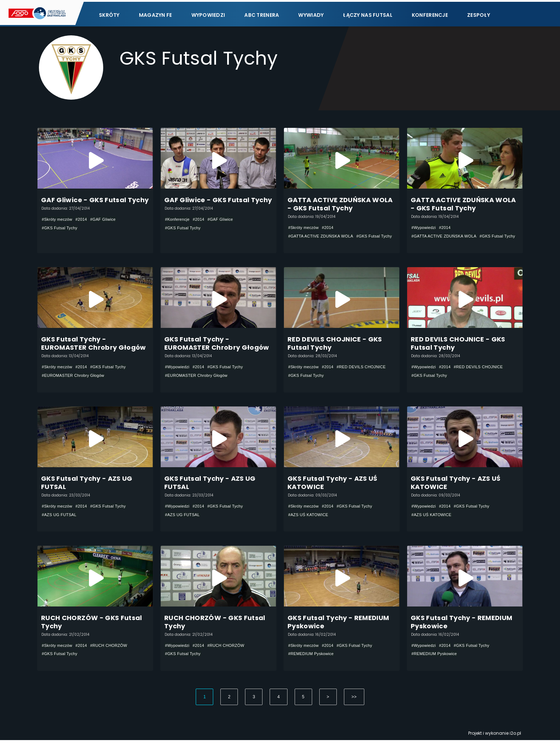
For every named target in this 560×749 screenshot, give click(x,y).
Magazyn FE (156, 13)
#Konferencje (178, 220)
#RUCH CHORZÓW (114, 653)
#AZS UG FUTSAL (61, 520)
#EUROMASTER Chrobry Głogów (76, 378)
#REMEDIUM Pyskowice (313, 661)
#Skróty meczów (58, 220)
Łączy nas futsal (367, 13)
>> (354, 706)
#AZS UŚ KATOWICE (310, 520)
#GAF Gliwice (108, 220)
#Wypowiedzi (425, 228)
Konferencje (430, 13)
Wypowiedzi (208, 13)
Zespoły (479, 13)
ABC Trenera (262, 13)
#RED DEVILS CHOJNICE (315, 378)
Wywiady (311, 13)
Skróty (109, 13)
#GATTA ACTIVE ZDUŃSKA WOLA (324, 237)
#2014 (84, 220)
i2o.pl (515, 742)
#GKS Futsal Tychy (61, 229)
